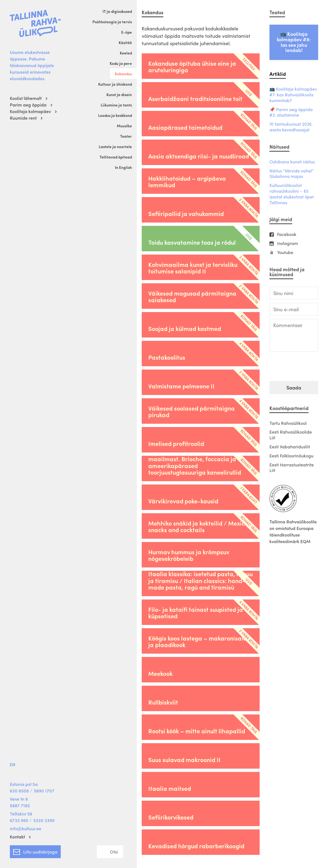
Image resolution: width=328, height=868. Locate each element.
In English (123, 167)
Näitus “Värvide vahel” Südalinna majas (291, 174)
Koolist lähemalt (26, 98)
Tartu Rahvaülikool (288, 423)
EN (13, 764)
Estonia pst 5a (24, 784)
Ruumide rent (23, 118)
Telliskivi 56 (21, 814)
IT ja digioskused (117, 11)
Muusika (124, 126)
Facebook (287, 234)
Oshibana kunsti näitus (292, 162)
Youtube (285, 253)
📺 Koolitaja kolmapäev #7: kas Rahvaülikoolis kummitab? (293, 95)
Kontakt (17, 837)
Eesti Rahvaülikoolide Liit (291, 435)
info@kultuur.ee (26, 828)
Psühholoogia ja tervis (112, 22)
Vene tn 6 (19, 799)
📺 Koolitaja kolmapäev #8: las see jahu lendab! (294, 42)
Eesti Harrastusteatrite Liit (292, 468)
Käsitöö (125, 42)
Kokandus (123, 74)
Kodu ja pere (121, 63)
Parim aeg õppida (28, 105)
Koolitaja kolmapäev (30, 111)
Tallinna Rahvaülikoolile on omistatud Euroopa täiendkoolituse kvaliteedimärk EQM (293, 531)
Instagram (288, 243)
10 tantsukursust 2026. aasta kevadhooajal (291, 127)
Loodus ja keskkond (115, 115)
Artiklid (278, 74)
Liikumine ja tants (116, 105)
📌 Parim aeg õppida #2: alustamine (291, 113)
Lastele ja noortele (115, 146)
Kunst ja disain (119, 94)
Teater (126, 136)
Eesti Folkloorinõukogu (291, 456)
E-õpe (127, 32)
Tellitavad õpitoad (116, 157)
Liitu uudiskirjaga (35, 851)
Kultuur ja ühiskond (115, 84)
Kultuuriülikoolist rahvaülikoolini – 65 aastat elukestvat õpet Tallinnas (292, 194)
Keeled (126, 53)
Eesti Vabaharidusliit (290, 447)
